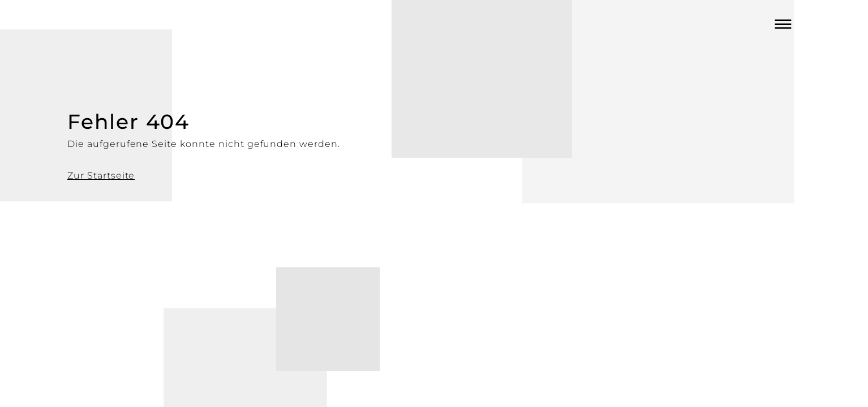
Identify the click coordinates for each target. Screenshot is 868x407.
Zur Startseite (101, 176)
